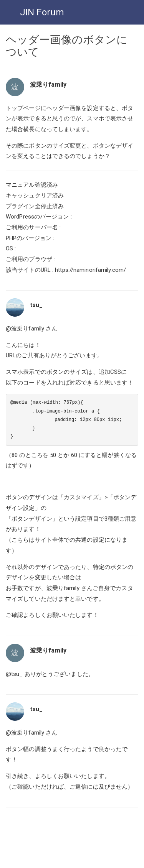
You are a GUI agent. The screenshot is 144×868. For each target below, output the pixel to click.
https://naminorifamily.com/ (90, 270)
